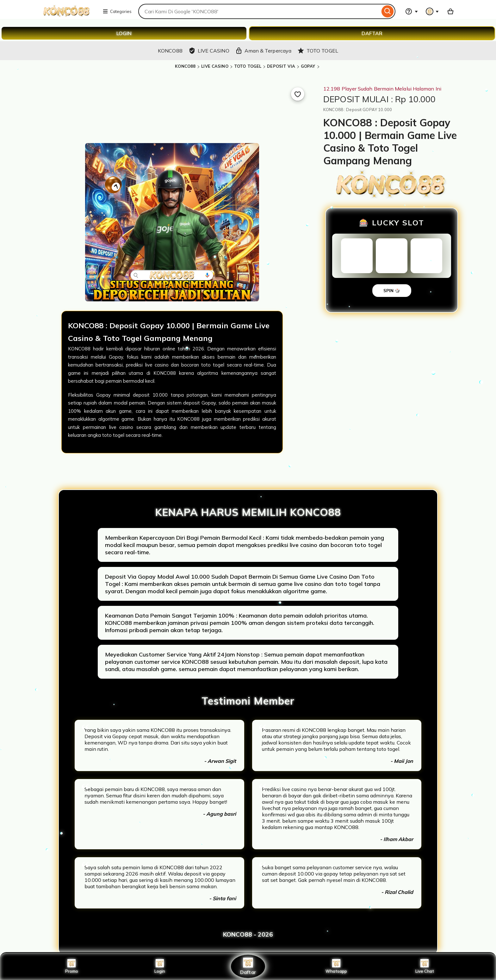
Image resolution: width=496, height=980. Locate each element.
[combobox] (259, 11)
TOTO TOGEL (248, 66)
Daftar (248, 966)
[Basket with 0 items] (450, 11)
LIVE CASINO (215, 66)
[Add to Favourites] (298, 94)
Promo (72, 966)
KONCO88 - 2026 (248, 934)
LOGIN (124, 33)
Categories (117, 11)
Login (160, 966)
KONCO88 (185, 66)
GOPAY (308, 66)
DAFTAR (372, 33)
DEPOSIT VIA (281, 66)
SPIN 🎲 (392, 291)
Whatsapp (336, 966)
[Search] (388, 11)
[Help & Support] (412, 11)
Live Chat (425, 966)
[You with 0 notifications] (432, 11)
